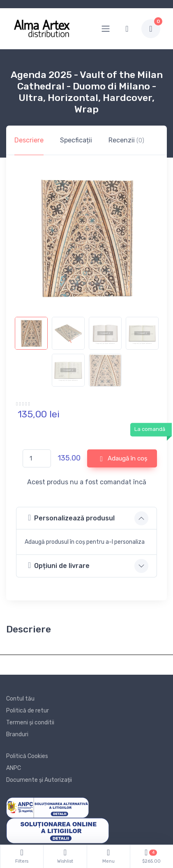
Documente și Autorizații (39, 780)
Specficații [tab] (76, 140)
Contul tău (20, 699)
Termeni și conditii (30, 723)
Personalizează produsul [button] (71, 518)
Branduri (17, 734)
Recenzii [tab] (126, 140)
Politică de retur (28, 711)
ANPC (14, 768)
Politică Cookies (27, 756)
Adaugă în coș (124, 459)
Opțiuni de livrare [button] (59, 565)
